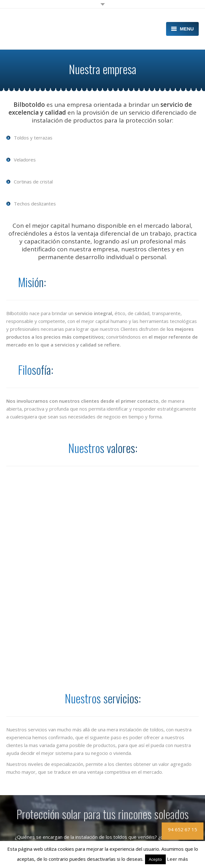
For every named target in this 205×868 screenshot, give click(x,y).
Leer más (178, 859)
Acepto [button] (155, 859)
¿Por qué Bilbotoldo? (27, 808)
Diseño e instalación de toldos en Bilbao (47, 789)
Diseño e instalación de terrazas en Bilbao (49, 781)
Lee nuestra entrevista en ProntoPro (54, 732)
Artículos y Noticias (26, 828)
